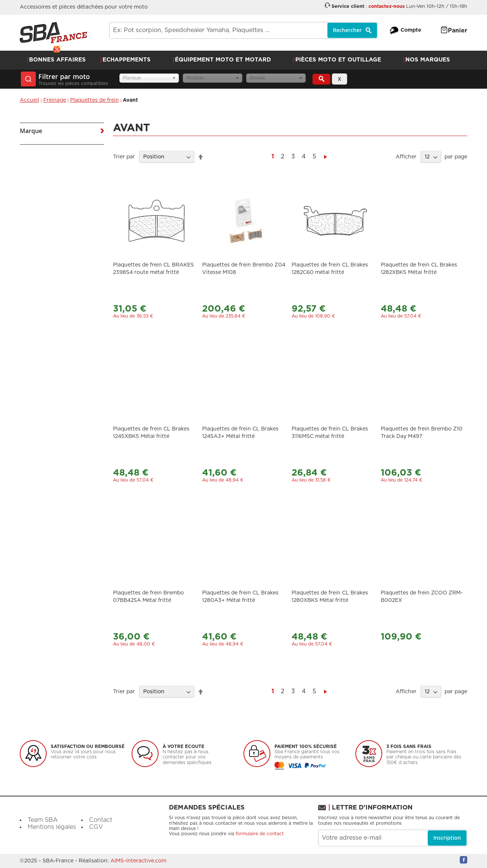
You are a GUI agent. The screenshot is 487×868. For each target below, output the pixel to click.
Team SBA (43, 820)
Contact (101, 820)
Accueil (29, 100)
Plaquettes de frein (95, 100)
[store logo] (53, 33)
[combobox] (243, 30)
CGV (96, 827)
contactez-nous (387, 7)
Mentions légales (52, 827)
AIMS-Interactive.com (138, 861)
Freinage (55, 100)
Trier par (124, 157)
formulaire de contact (260, 834)
